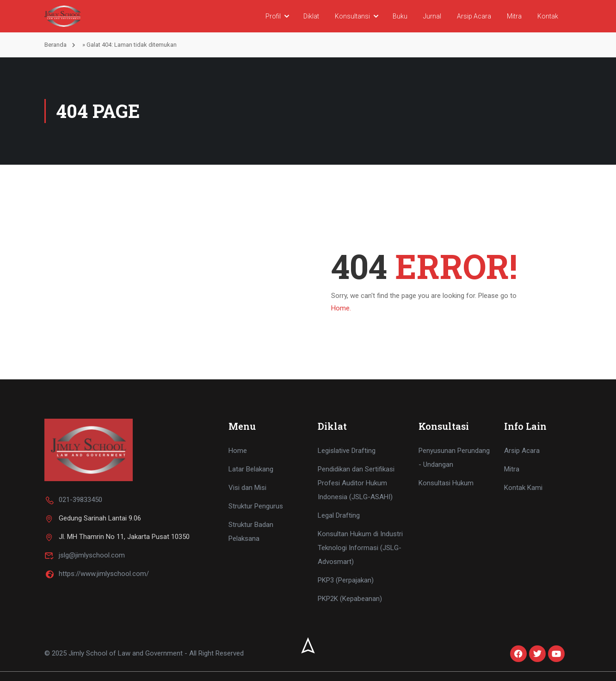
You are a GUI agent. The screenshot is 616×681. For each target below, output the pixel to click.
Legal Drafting (339, 515)
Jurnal (432, 16)
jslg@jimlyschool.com (85, 555)
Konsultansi (352, 16)
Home (238, 451)
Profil (273, 16)
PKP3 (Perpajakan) (346, 580)
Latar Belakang (251, 469)
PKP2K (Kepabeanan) (350, 599)
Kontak (548, 16)
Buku (400, 16)
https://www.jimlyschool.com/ (97, 574)
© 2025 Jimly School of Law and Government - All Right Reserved (144, 654)
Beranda (55, 45)
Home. (341, 308)
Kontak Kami (523, 488)
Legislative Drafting (347, 451)
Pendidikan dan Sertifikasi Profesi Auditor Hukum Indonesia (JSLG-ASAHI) (356, 483)
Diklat (311, 16)
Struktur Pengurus (256, 506)
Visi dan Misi (247, 488)
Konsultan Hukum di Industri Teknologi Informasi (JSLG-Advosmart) (360, 548)
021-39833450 (73, 500)
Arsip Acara (474, 16)
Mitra (514, 16)
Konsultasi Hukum (446, 483)
